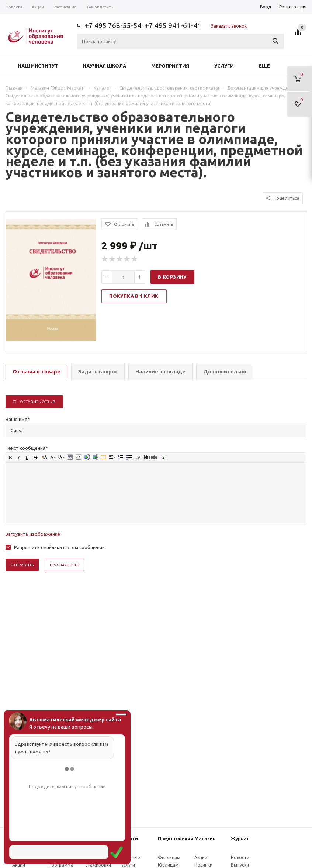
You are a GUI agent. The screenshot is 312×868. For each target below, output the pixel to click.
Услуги (224, 66)
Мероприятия (170, 66)
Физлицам (169, 857)
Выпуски (240, 865)
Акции (19, 865)
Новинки (203, 865)
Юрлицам (168, 865)
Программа (61, 865)
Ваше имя (18, 419)
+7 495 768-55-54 (113, 25)
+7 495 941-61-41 (173, 25)
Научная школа (105, 66)
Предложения (176, 838)
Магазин (205, 838)
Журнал (240, 838)
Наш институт (38, 66)
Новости (240, 857)
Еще (268, 66)
